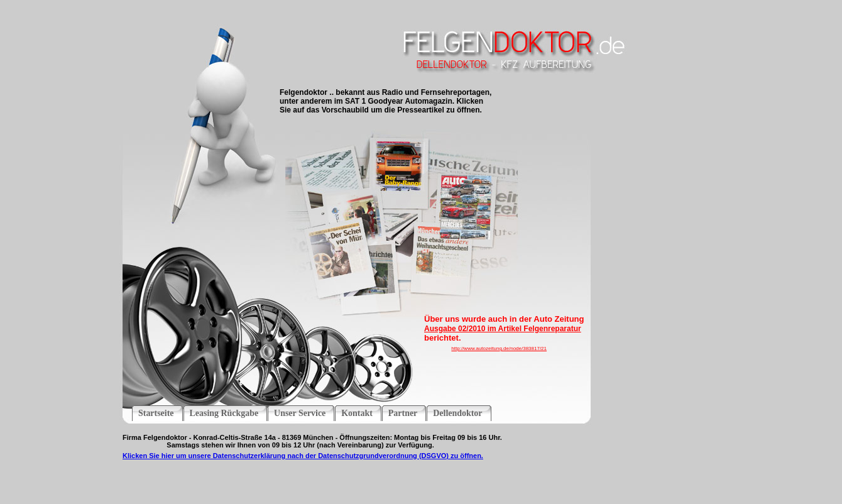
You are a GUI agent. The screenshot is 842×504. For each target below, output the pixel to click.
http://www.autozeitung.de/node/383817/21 (499, 348)
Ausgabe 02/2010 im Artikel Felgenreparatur (503, 329)
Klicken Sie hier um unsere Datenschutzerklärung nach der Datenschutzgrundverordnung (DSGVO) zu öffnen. (303, 456)
